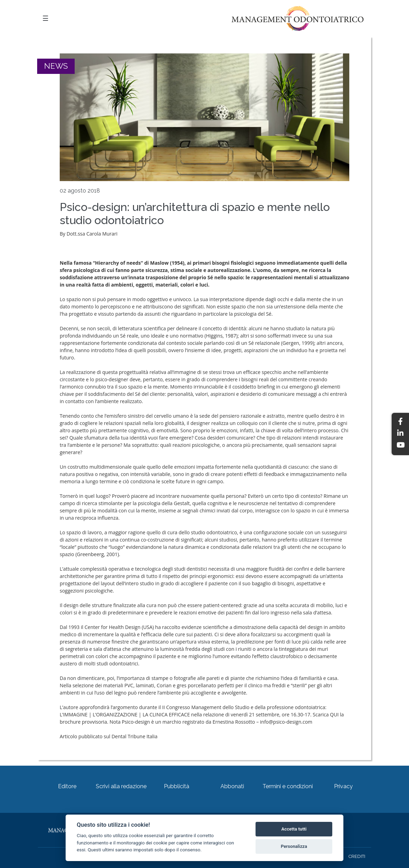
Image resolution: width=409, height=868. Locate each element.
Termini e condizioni (288, 786)
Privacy (343, 786)
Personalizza (294, 846)
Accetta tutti (294, 829)
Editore (67, 786)
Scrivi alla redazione (121, 786)
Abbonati (232, 786)
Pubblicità (177, 786)
